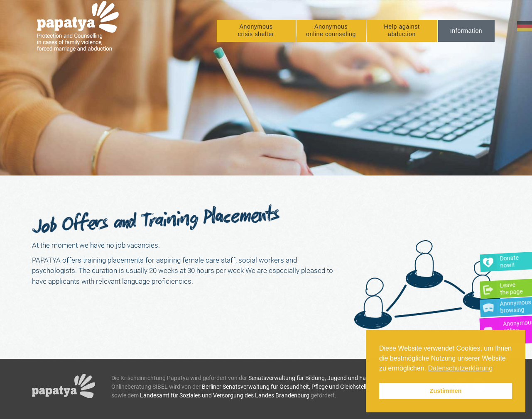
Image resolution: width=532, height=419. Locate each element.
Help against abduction (402, 32)
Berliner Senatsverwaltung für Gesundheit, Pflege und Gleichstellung (289, 387)
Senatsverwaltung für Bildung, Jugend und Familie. (314, 378)
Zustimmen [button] (446, 391)
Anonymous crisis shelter (256, 32)
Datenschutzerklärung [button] (460, 368)
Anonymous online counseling (331, 32)
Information (466, 32)
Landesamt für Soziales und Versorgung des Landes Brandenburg (225, 395)
